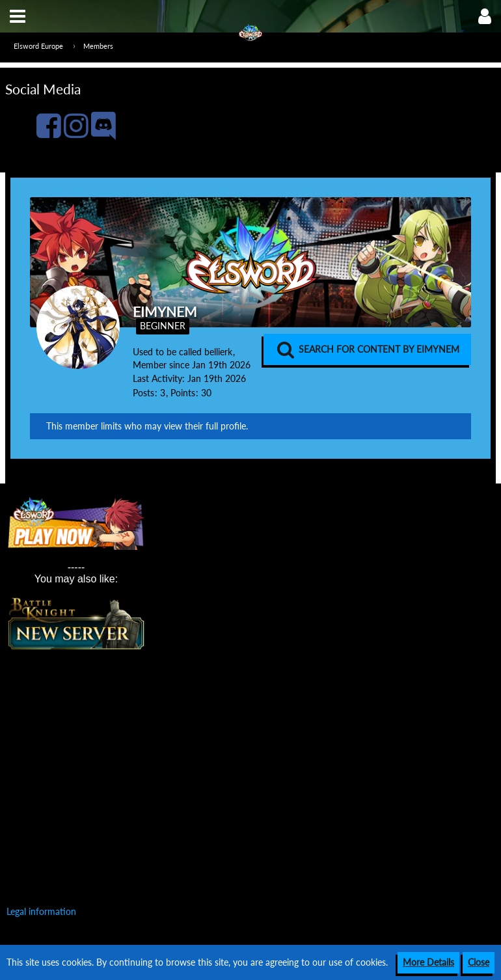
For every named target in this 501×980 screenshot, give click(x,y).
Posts (143, 393)
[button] (18, 16)
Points (183, 393)
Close (479, 962)
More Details (428, 962)
